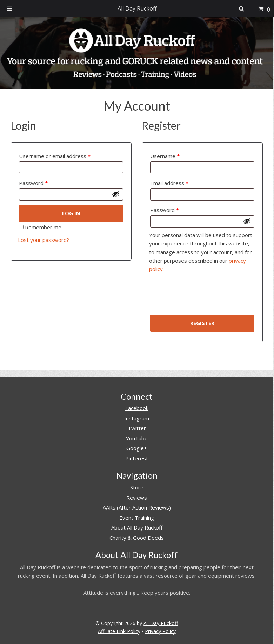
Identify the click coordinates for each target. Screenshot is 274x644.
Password (33, 183)
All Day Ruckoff (161, 623)
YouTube (137, 438)
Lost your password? (44, 240)
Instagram (137, 418)
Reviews (137, 498)
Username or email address (55, 156)
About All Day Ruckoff (137, 527)
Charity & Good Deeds (137, 538)
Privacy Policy (160, 631)
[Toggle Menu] (9, 8)
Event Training (137, 518)
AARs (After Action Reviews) (137, 507)
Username (165, 156)
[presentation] (202, 296)
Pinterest (137, 458)
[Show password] (116, 194)
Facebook (137, 408)
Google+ (137, 448)
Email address (169, 183)
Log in (71, 213)
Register (202, 323)
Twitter (137, 428)
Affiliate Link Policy (119, 631)
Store (137, 487)
